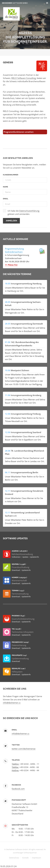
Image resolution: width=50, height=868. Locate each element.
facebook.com (18, 789)
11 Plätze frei (11, 265)
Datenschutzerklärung (29, 211)
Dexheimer (15, 3)
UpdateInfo (34, 557)
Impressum (36, 858)
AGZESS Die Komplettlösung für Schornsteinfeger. (25, 37)
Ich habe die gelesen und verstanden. (23, 212)
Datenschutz (14, 858)
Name (5, 187)
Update (25, 557)
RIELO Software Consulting (24, 78)
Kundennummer (11, 175)
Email (6, 199)
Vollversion (16, 557)
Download (16, 570)
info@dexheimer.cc (12, 703)
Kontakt (25, 858)
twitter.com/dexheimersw (24, 749)
